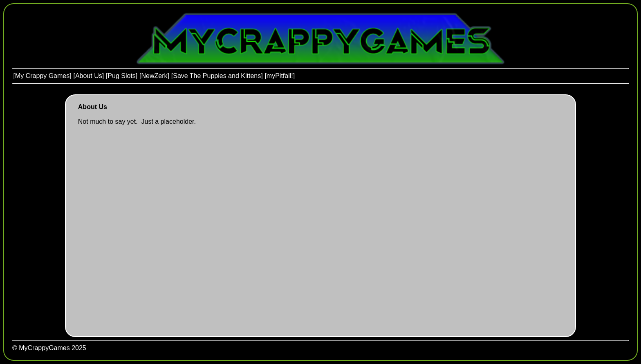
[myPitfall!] (280, 76)
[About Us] (89, 76)
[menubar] (154, 76)
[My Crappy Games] (42, 76)
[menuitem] (42, 76)
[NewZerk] (154, 76)
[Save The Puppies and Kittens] (217, 76)
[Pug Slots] (122, 76)
